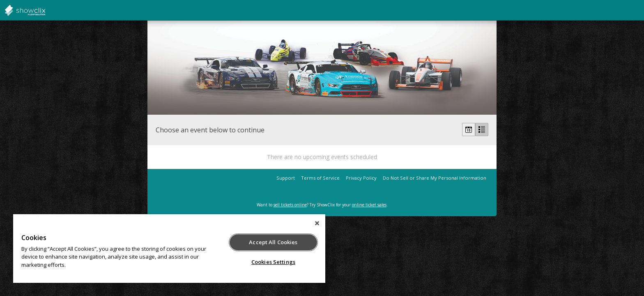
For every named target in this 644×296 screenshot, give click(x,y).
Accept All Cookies (273, 242)
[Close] (317, 223)
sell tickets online (290, 205)
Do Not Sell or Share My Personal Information (435, 178)
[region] (169, 249)
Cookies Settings (273, 262)
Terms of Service (320, 178)
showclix (45, 10)
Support (286, 178)
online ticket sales (369, 205)
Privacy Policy (361, 178)
